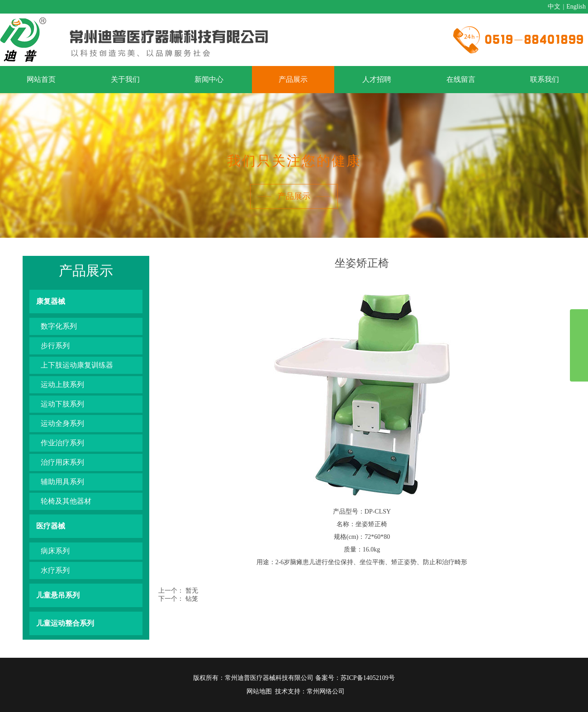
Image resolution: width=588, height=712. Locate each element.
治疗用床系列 (62, 462)
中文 (554, 7)
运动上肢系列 (62, 384)
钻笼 (192, 599)
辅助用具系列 (62, 482)
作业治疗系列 (62, 443)
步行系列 (55, 346)
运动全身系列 (62, 423)
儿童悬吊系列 (58, 595)
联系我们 (545, 79)
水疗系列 (55, 570)
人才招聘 (377, 79)
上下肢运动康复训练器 (77, 365)
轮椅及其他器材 (66, 501)
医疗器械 (51, 526)
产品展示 (293, 79)
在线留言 (461, 79)
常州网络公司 (326, 691)
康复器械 (51, 301)
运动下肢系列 (62, 404)
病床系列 (55, 551)
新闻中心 (209, 79)
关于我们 (125, 79)
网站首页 (41, 79)
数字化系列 (59, 326)
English (576, 7)
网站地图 (259, 691)
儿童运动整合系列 (65, 623)
